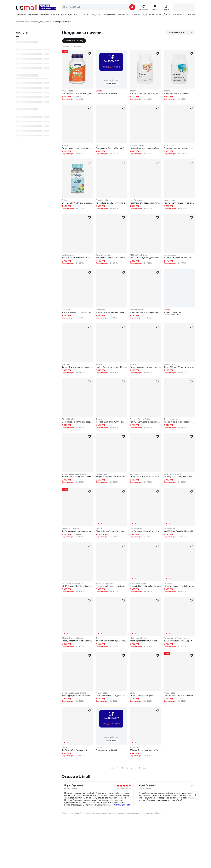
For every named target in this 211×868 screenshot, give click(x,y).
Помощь (191, 14)
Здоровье (44, 14)
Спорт (77, 14)
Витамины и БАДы (75, 41)
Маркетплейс (22, 22)
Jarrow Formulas (103, 255)
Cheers (99, 529)
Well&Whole (170, 529)
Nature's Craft (102, 474)
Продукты (95, 14)
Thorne (133, 91)
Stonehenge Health (138, 583)
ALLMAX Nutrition (138, 255)
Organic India (102, 200)
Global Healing (68, 419)
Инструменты (109, 14)
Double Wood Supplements (74, 474)
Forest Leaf (169, 145)
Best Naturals (68, 255)
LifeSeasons (101, 310)
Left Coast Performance (72, 583)
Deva (98, 145)
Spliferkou (134, 748)
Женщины (21, 14)
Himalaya (168, 583)
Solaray (65, 200)
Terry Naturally (170, 419)
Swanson (66, 310)
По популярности (176, 32)
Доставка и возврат (173, 14)
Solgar (133, 693)
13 (139, 768)
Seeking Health (137, 310)
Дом (70, 14)
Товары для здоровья (41, 22)
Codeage (134, 474)
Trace (98, 638)
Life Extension (136, 200)
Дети (63, 14)
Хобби (85, 14)
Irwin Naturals (170, 200)
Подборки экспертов (152, 14)
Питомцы (135, 14)
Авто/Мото (123, 14)
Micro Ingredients (138, 638)
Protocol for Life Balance (141, 419)
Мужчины (33, 14)
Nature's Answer (137, 145)
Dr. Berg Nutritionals (173, 474)
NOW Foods (67, 91)
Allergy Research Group (72, 638)
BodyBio (66, 364)
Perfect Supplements (105, 583)
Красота (55, 14)
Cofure (65, 748)
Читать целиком (122, 805)
